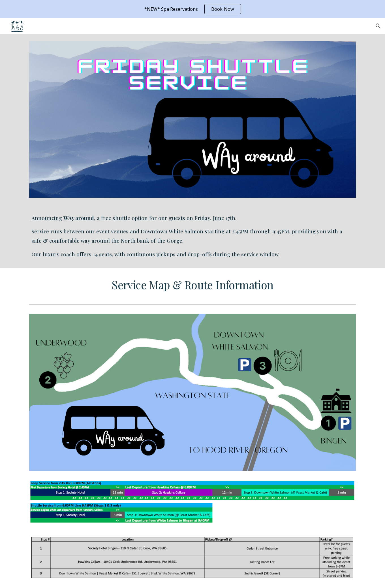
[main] (192, 236)
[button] (378, 26)
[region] (192, 9)
